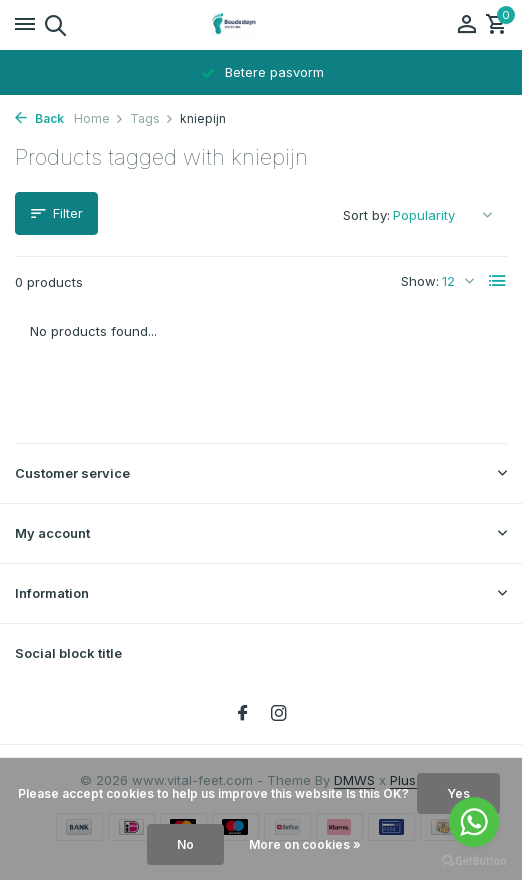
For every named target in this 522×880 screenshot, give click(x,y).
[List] (498, 281)
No (185, 844)
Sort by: (366, 215)
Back (39, 118)
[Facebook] (243, 714)
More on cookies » (305, 844)
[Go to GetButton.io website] (474, 860)
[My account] (466, 25)
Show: (420, 281)
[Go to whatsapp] (474, 822)
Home (99, 118)
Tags (152, 118)
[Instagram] (279, 714)
